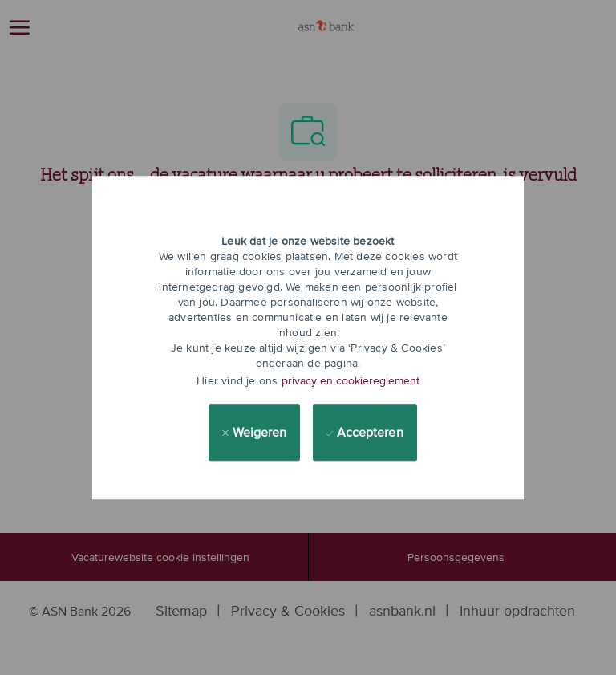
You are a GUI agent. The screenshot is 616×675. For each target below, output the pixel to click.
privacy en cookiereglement (351, 380)
